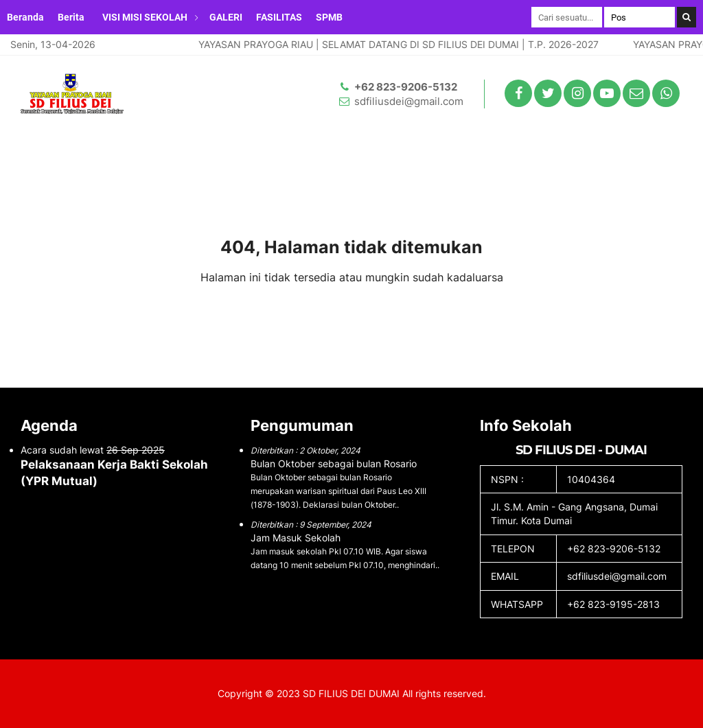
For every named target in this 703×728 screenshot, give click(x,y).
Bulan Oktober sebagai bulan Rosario (334, 463)
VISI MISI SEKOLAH (145, 17)
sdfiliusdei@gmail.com (409, 101)
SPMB (329, 17)
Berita (71, 17)
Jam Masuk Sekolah (296, 538)
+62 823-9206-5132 (406, 87)
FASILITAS (279, 17)
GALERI (226, 17)
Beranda (25, 17)
